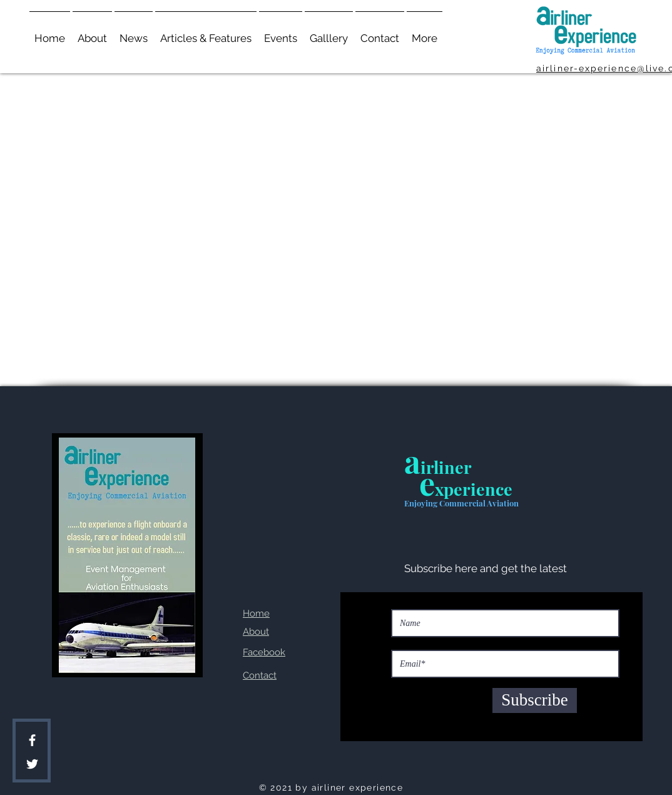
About (256, 632)
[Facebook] (32, 740)
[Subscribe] (535, 700)
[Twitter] (32, 764)
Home (256, 613)
